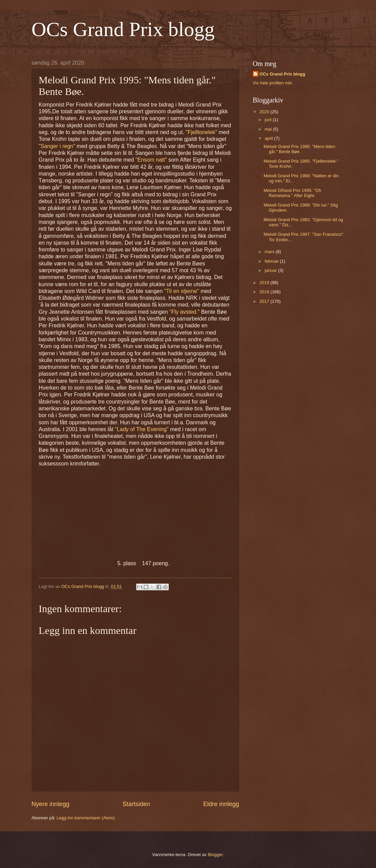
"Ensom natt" (151, 160)
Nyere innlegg (51, 804)
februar (272, 261)
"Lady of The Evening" (142, 429)
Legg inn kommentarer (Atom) (86, 818)
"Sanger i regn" (57, 146)
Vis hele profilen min (273, 83)
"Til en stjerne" (182, 291)
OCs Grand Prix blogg (123, 29)
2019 (265, 283)
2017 (265, 301)
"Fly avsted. (184, 312)
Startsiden (136, 804)
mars (270, 252)
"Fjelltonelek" (201, 132)
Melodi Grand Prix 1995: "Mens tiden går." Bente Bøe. (299, 149)
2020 (265, 112)
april (269, 138)
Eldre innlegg (221, 804)
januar (271, 270)
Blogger (215, 855)
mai (269, 129)
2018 (265, 292)
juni (269, 120)
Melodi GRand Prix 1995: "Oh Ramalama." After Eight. (292, 193)
